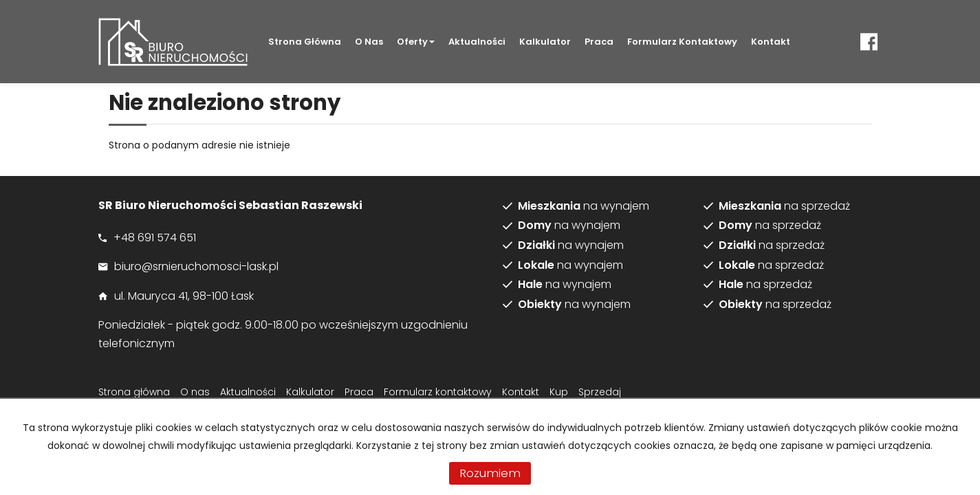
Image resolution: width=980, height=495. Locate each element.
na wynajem (584, 206)
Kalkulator (545, 42)
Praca (599, 42)
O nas (369, 42)
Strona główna (305, 42)
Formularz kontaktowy (682, 42)
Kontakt (771, 42)
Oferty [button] (416, 42)
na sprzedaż (784, 206)
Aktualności (477, 42)
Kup (559, 392)
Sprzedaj (600, 392)
